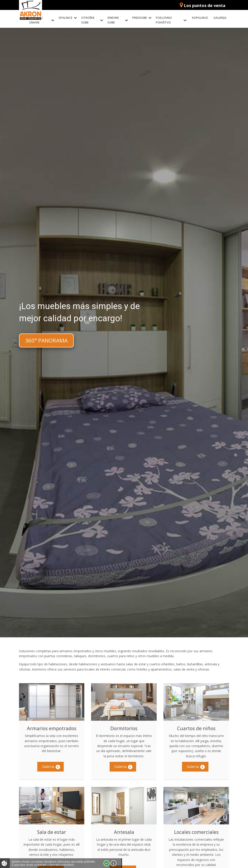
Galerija (220, 18)
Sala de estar (52, 832)
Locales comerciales (196, 832)
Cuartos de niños (196, 728)
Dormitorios (124, 728)
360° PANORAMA (46, 340)
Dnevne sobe (113, 20)
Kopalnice (200, 18)
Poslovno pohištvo (164, 20)
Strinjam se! (106, 863)
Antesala (124, 832)
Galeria (51, 767)
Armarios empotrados (52, 728)
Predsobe (140, 18)
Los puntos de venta (205, 5)
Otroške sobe (88, 20)
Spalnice (65, 18)
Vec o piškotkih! (113, 863)
